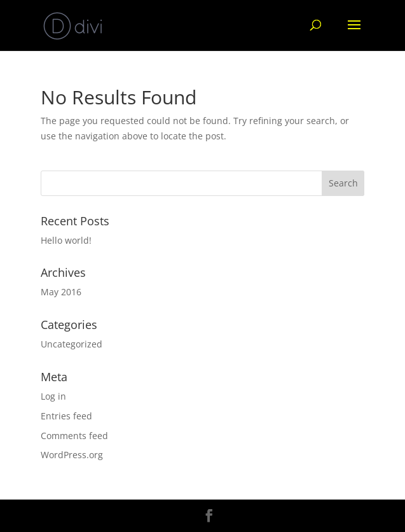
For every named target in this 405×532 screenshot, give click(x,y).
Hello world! (66, 240)
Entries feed (66, 416)
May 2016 (61, 292)
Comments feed (74, 436)
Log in (53, 396)
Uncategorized (72, 344)
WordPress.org (72, 455)
